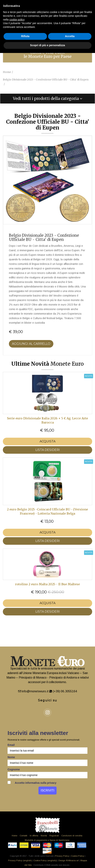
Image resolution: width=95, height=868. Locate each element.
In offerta (34, 836)
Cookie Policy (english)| (45, 860)
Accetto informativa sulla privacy (32, 783)
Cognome (14, 769)
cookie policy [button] (17, 20)
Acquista (47, 441)
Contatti (23, 836)
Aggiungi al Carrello (31, 344)
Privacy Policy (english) (20, 860)
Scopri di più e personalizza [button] (47, 45)
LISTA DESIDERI (48, 450)
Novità (44, 836)
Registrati (54, 836)
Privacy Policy (62, 856)
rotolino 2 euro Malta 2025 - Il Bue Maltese (47, 584)
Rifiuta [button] (25, 36)
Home (14, 836)
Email (11, 745)
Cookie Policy (78, 856)
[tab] (47, 54)
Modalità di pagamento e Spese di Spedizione (47, 840)
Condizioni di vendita (72, 836)
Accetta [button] (70, 36)
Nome (11, 757)
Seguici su (48, 700)
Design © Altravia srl (69, 860)
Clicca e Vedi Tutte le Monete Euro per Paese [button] (48, 54)
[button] (47, 99)
